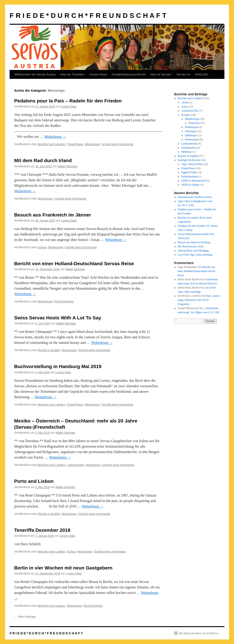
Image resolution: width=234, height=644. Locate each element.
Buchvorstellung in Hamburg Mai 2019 (58, 366)
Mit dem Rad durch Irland (43, 160)
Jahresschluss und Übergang (193, 251)
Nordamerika (188, 148)
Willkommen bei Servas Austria (35, 74)
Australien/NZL (190, 111)
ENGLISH (202, 74)
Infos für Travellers (72, 74)
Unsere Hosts (98, 74)
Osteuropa (190, 131)
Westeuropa (92, 144)
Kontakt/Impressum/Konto (129, 74)
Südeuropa (191, 135)
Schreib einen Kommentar (118, 144)
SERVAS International (194, 181)
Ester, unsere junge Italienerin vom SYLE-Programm (199, 300)
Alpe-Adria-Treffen (192, 164)
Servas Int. (183, 74)
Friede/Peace (75, 144)
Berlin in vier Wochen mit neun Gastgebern (63, 568)
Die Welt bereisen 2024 (191, 246)
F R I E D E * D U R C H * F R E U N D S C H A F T (88, 15)
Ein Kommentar (64, 302)
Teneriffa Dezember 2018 (42, 530)
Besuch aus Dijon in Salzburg (194, 242)
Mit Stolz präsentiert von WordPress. (199, 633)
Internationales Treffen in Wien (195, 197)
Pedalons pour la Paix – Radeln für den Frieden (68, 101)
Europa (42, 247)
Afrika (185, 102)
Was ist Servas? (161, 74)
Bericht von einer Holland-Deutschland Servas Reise (74, 263)
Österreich (194, 123)
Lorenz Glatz (69, 107)
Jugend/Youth (189, 172)
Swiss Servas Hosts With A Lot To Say (58, 318)
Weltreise (186, 152)
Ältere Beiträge (25, 617)
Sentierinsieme (189, 176)
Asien (184, 107)
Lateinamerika (76, 465)
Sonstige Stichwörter (189, 160)
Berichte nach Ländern (52, 144)
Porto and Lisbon (34, 481)
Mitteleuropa (192, 119)
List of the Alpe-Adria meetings (195, 255)
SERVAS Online (190, 185)
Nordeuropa (191, 127)
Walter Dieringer (68, 166)
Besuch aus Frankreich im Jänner (53, 215)
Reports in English (49, 350)
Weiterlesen (55, 137)
